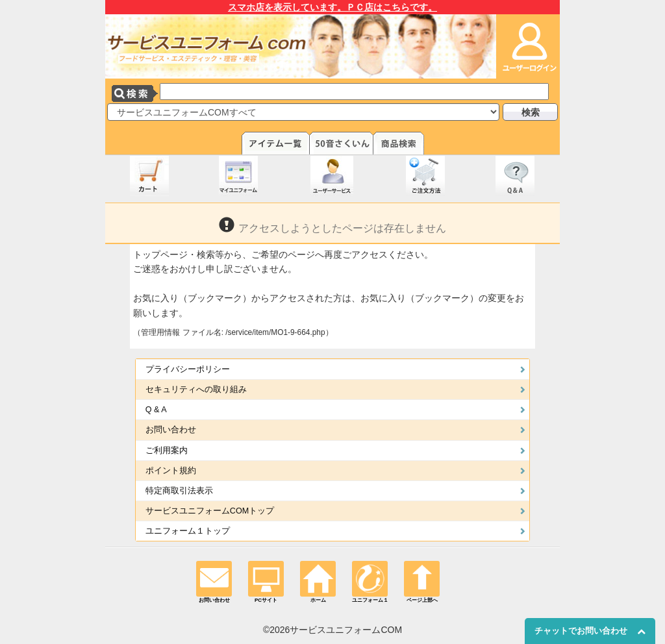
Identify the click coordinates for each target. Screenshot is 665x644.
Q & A (156, 410)
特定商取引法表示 (179, 491)
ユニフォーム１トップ (188, 531)
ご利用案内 (167, 451)
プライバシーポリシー (188, 369)
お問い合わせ (171, 430)
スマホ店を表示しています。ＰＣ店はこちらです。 (332, 7)
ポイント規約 (171, 471)
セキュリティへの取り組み (196, 390)
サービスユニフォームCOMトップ (210, 511)
